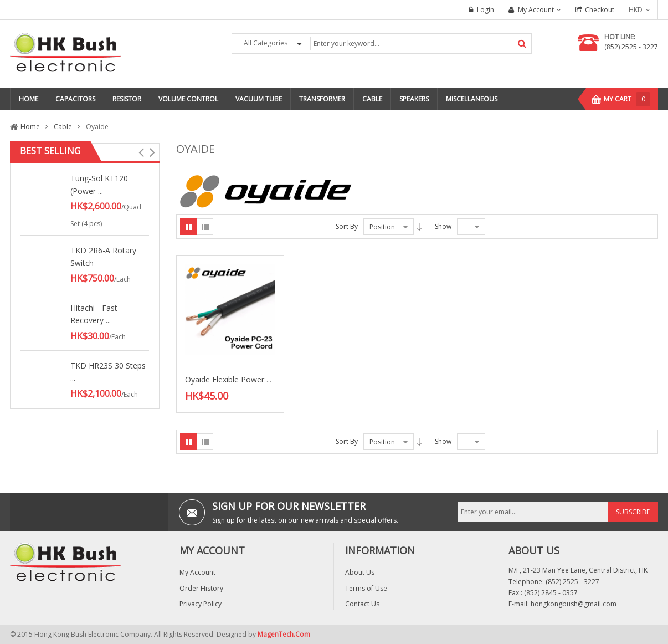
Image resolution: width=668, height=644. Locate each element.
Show (443, 226)
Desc (419, 227)
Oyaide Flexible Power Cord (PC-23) (249, 379)
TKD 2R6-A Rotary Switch (103, 256)
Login (485, 10)
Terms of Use (366, 588)
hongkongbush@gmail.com (574, 604)
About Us (360, 572)
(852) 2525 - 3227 (631, 47)
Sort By (347, 226)
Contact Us (362, 604)
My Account (536, 10)
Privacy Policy (201, 604)
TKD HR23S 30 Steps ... (108, 372)
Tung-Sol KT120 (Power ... (99, 184)
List (205, 227)
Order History (201, 588)
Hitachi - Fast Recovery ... (94, 314)
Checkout (600, 10)
